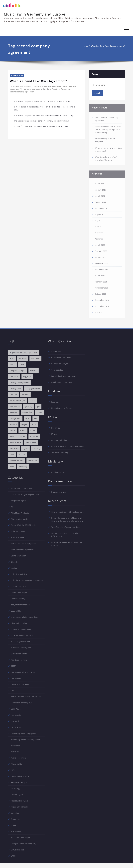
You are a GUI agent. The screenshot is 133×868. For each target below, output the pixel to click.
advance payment (32, 89)
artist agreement (44, 86)
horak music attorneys (23, 86)
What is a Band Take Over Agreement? (105, 46)
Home (83, 46)
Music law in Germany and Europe (34, 14)
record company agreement (22, 91)
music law (14, 89)
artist (43, 89)
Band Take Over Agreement (64, 86)
